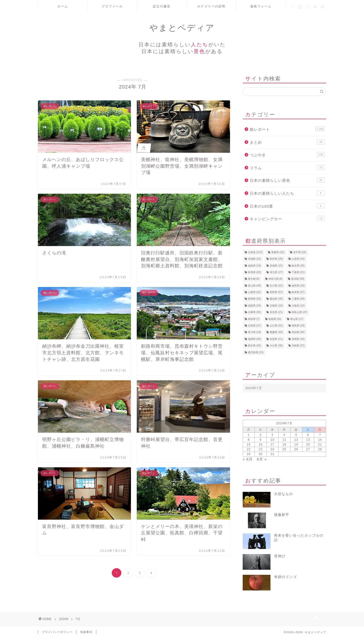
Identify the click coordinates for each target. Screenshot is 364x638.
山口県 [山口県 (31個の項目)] (276, 326)
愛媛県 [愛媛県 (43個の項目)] (276, 332)
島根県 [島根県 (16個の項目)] (275, 319)
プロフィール (112, 6)
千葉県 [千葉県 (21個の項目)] (298, 272)
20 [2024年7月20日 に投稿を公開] (308, 445)
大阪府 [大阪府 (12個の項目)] (298, 306)
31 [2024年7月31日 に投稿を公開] (272, 454)
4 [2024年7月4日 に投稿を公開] (284, 435)
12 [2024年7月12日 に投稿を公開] (296, 440)
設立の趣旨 (162, 6)
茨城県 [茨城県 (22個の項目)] (276, 266)
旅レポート (287, 129)
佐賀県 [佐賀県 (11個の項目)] (276, 339)
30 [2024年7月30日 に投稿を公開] (260, 454)
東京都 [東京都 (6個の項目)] (254, 279)
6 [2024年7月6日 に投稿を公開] (308, 435)
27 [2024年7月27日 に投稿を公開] (308, 449)
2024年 (64, 619)
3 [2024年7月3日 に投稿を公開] (272, 435)
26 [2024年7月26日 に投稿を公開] (296, 449)
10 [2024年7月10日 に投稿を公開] (272, 440)
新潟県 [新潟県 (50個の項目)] (298, 279)
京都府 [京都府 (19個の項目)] (276, 306)
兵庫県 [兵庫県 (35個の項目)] (254, 312)
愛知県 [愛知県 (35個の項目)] (276, 299)
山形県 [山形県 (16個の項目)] (298, 259)
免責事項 (86, 632)
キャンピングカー (287, 218)
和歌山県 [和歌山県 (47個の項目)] (299, 312)
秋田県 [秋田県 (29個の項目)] (276, 259)
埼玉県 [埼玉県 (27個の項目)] (276, 272)
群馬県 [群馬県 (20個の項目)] (254, 272)
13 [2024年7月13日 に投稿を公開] (308, 440)
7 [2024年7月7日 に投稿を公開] (320, 435)
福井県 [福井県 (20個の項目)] (298, 286)
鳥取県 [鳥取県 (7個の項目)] (254, 319)
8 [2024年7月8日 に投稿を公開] (249, 440)
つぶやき (287, 155)
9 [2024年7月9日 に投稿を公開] (261, 440)
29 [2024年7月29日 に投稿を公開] (249, 454)
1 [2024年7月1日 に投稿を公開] (249, 435)
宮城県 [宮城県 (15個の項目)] (254, 259)
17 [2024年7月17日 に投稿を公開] (272, 445)
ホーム (63, 6)
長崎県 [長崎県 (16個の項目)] (298, 339)
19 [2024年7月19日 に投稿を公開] (296, 445)
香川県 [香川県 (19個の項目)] (254, 332)
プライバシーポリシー (57, 632)
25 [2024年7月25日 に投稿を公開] (284, 449)
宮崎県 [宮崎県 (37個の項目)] (298, 346)
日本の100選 (287, 206)
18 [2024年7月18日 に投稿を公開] (284, 445)
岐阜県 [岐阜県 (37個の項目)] (298, 292)
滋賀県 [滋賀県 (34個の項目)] (254, 306)
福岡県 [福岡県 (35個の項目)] (254, 339)
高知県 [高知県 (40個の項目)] (298, 332)
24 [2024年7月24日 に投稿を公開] (272, 449)
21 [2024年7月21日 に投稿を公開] (320, 445)
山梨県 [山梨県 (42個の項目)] (254, 292)
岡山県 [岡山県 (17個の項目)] (297, 319)
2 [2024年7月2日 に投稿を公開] (261, 435)
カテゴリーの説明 (211, 6)
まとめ (287, 142)
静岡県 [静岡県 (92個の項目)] (254, 299)
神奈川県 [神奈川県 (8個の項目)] (276, 279)
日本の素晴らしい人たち (287, 193)
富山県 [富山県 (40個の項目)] (254, 286)
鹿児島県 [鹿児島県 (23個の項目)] (256, 352)
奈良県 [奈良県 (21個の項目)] (276, 312)
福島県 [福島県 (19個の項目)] (254, 266)
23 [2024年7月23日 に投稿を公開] (260, 449)
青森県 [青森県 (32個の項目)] (278, 252)
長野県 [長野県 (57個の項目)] (276, 292)
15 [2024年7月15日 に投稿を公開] (249, 445)
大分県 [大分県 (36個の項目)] (276, 346)
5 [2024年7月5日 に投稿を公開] (296, 435)
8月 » (262, 459)
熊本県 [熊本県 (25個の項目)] (254, 346)
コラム (287, 167)
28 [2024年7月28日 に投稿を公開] (320, 449)
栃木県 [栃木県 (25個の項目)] (298, 266)
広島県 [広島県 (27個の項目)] (254, 326)
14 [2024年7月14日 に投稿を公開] (320, 440)
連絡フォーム (261, 6)
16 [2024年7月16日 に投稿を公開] (260, 445)
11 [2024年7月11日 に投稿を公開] (284, 440)
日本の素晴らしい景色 (287, 180)
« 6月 (248, 459)
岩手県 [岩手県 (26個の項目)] (300, 252)
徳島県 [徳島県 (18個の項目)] (298, 326)
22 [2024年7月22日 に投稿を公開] (249, 449)
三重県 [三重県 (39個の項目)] (298, 299)
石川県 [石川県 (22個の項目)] (276, 286)
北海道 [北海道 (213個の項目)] (255, 252)
